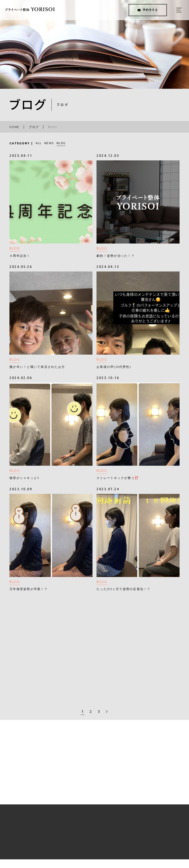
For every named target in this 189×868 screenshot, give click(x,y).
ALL (39, 143)
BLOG (61, 143)
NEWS (49, 143)
